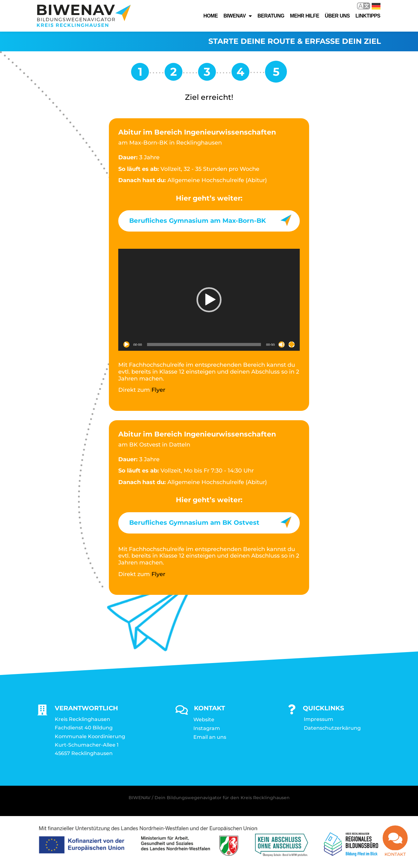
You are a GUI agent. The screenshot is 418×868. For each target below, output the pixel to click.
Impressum (319, 720)
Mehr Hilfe (305, 16)
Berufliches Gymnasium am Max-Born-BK (198, 221)
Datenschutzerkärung (332, 728)
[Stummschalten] (282, 345)
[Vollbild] (292, 345)
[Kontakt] (395, 838)
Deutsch (376, 6)
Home (211, 16)
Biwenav (238, 16)
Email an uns (210, 737)
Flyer (158, 390)
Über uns (337, 16)
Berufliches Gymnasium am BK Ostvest (194, 523)
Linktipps (368, 16)
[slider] (204, 345)
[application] (209, 300)
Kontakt (395, 854)
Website (204, 720)
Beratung (271, 16)
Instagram (207, 729)
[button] (209, 300)
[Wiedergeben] (126, 345)
